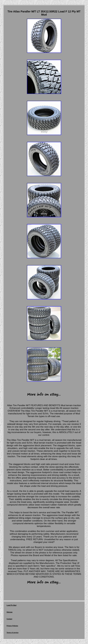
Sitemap (9, 612)
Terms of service (13, 633)
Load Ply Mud (11, 605)
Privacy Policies (12, 626)
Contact (9, 619)
